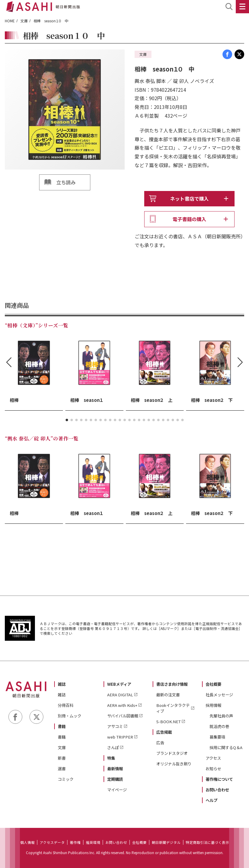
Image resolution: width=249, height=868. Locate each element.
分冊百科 (66, 705)
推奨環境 (93, 842)
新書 (62, 758)
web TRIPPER (120, 737)
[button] (67, 420)
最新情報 (115, 769)
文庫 (24, 21)
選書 (62, 769)
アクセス (213, 758)
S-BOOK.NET (168, 722)
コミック (66, 779)
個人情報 (27, 842)
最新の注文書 (168, 695)
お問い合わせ (217, 790)
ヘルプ (212, 800)
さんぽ (113, 747)
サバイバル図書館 (123, 716)
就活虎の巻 (219, 726)
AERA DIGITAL (120, 695)
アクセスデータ (52, 842)
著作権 (75, 842)
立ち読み (66, 182)
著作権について (219, 779)
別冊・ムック (70, 716)
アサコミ (115, 726)
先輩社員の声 (221, 716)
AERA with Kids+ (122, 705)
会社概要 (213, 684)
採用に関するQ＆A (226, 747)
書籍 (62, 726)
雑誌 (62, 684)
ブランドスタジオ (172, 753)
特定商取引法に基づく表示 (207, 842)
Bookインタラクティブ (173, 708)
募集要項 (217, 737)
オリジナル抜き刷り (174, 764)
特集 (111, 758)
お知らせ (213, 769)
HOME (10, 21)
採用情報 (213, 705)
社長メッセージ (219, 695)
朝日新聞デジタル (166, 842)
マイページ (117, 790)
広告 (160, 743)
